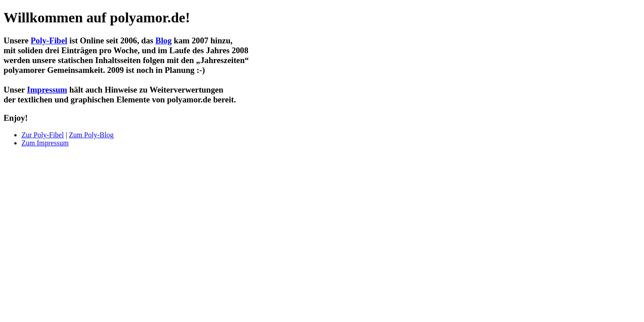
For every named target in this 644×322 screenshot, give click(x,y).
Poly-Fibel (49, 40)
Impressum (47, 90)
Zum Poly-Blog (91, 135)
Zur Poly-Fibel (43, 135)
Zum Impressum (45, 143)
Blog (163, 40)
